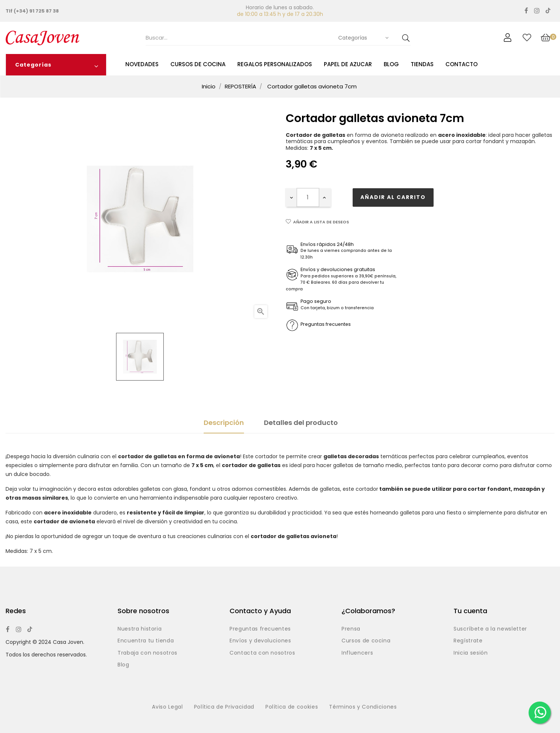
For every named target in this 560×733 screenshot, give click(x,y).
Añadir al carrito (393, 197)
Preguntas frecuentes (260, 629)
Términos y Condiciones (363, 707)
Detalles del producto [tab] (301, 423)
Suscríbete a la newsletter (490, 629)
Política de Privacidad (224, 707)
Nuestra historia (140, 629)
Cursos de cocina (366, 641)
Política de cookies (292, 707)
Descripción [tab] (224, 423)
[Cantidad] (308, 197)
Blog (123, 665)
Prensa (351, 629)
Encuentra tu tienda (146, 641)
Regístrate (468, 641)
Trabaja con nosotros (147, 653)
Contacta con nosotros (262, 653)
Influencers (357, 653)
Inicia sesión (471, 653)
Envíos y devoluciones (260, 641)
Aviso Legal (167, 707)
